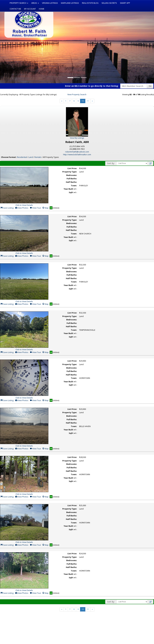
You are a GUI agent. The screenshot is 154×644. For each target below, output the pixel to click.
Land (31, 157)
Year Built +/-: (70, 189)
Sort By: (111, 163)
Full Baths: (72, 179)
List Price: (72, 168)
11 (88, 101)
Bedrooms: (72, 175)
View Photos (22, 208)
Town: (74, 186)
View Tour (35, 208)
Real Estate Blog (90, 3)
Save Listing (7, 208)
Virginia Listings (50, 3)
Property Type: (70, 172)
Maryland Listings (70, 3)
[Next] (62, 101)
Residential (22, 157)
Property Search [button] (19, 3)
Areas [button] (35, 3)
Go (150, 86)
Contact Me (15, 9)
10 (83, 101)
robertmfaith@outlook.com (77, 152)
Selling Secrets (109, 3)
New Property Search (77, 94)
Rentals (38, 157)
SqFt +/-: (73, 192)
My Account (30, 9)
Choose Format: (9, 157)
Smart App (125, 3)
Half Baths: (71, 182)
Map (45, 208)
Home (42, 9)
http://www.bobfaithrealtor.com (77, 154)
